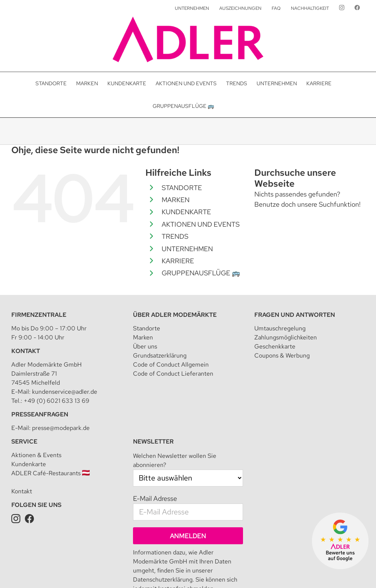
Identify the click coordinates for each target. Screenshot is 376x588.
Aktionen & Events (36, 455)
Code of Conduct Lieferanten (173, 374)
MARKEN (176, 200)
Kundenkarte (29, 464)
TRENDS (175, 236)
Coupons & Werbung (282, 355)
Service (24, 441)
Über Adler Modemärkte (175, 315)
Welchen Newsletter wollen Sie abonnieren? (175, 460)
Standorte (147, 328)
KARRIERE (178, 261)
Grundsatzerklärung (160, 355)
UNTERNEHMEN (187, 249)
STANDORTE (182, 188)
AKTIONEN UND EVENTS (201, 224)
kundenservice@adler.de (65, 392)
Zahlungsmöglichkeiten (286, 337)
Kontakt (26, 351)
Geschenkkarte (275, 346)
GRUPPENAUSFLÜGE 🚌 (201, 273)
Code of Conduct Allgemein (171, 365)
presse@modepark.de (61, 428)
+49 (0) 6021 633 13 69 (57, 401)
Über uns (145, 346)
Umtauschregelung (280, 328)
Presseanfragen (40, 414)
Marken (143, 337)
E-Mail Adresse (155, 498)
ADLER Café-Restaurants (50, 473)
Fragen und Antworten (295, 315)
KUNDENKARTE (186, 212)
